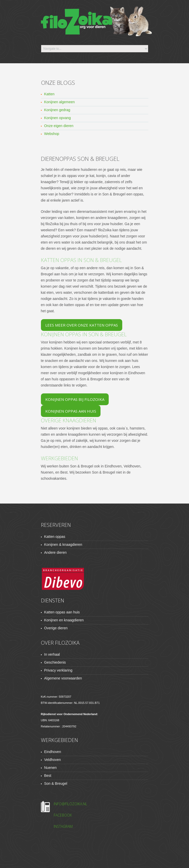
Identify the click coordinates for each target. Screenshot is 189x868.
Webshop (52, 134)
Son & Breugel (56, 783)
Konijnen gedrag (57, 110)
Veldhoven (53, 760)
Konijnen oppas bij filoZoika (75, 399)
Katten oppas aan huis (62, 612)
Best (48, 776)
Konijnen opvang (58, 118)
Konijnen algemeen (60, 102)
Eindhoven (53, 752)
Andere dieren (55, 552)
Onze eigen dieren (59, 126)
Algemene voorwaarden (63, 678)
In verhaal (52, 654)
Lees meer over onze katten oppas (82, 325)
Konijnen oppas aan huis (71, 411)
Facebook (63, 815)
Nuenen (51, 768)
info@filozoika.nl (70, 804)
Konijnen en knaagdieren (64, 620)
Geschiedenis (55, 662)
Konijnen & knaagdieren (63, 545)
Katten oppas (55, 537)
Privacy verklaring (58, 670)
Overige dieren (56, 628)
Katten (49, 94)
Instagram (63, 826)
